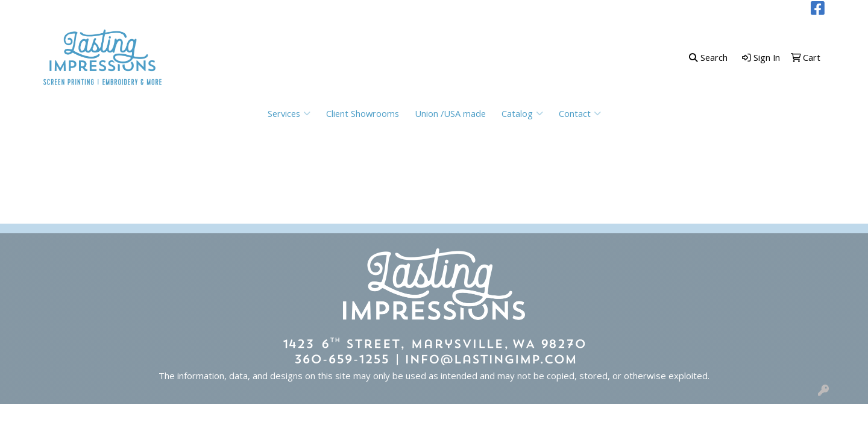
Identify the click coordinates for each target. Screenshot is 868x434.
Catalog (522, 113)
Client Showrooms (363, 113)
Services (289, 113)
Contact (580, 113)
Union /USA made (450, 113)
